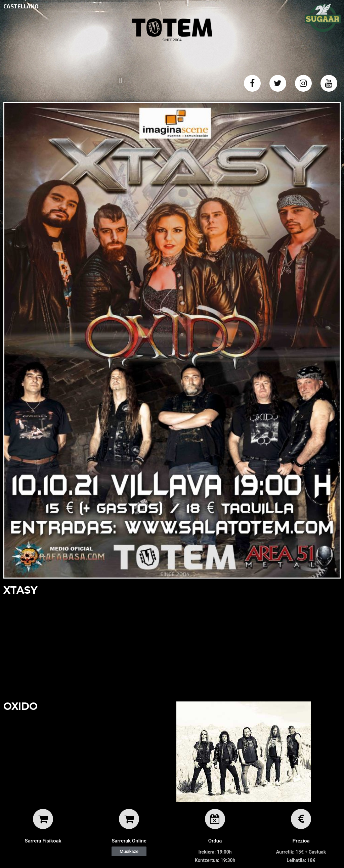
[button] (129, 851)
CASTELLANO (21, 6)
